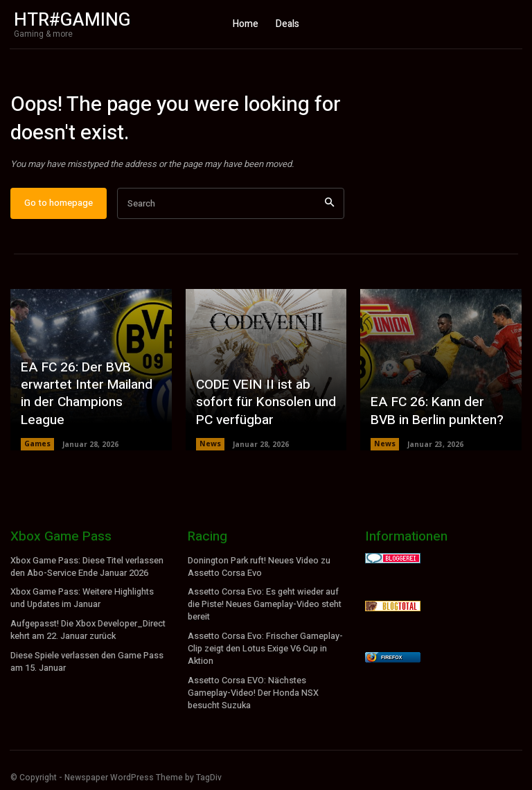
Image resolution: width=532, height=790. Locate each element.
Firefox (391, 664)
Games (37, 450)
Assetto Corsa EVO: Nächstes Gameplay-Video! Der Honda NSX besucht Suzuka (252, 692)
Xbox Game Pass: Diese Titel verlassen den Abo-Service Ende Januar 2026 (87, 573)
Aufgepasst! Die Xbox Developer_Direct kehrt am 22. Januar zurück (88, 633)
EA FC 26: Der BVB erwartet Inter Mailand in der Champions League (89, 410)
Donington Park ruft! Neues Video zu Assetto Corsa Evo (259, 573)
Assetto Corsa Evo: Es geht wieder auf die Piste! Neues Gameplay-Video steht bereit (264, 608)
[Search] (329, 210)
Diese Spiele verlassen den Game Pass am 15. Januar (87, 663)
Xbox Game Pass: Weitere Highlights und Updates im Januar (81, 603)
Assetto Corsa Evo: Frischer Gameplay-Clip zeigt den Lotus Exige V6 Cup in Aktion (265, 651)
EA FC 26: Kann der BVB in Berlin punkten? (436, 419)
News (210, 450)
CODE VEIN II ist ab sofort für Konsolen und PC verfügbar (264, 410)
